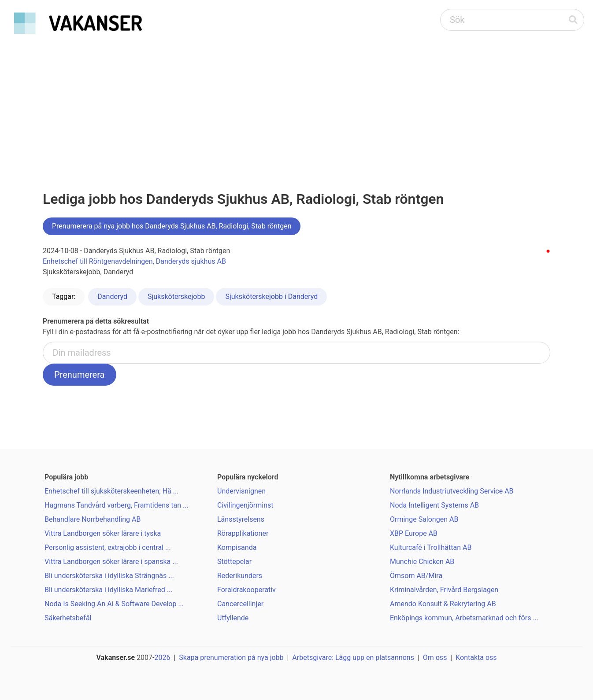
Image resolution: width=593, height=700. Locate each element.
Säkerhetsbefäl (68, 618)
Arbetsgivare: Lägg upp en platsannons (353, 658)
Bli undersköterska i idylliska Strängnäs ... (109, 576)
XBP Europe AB (414, 533)
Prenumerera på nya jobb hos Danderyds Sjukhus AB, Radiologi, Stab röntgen (172, 226)
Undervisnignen (241, 491)
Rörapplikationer (243, 533)
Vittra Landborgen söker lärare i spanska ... (111, 562)
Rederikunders (240, 576)
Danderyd (112, 297)
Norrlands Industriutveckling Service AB (452, 491)
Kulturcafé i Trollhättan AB (431, 547)
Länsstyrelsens (241, 519)
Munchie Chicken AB (422, 562)
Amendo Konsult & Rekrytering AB (443, 604)
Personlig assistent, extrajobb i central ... (108, 547)
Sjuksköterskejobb (176, 297)
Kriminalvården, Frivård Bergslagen (444, 590)
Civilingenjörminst (245, 505)
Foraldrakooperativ (246, 590)
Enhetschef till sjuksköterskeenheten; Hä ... (111, 491)
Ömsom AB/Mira (416, 576)
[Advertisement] (296, 104)
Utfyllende (233, 618)
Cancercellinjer (240, 604)
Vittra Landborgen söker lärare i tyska (103, 533)
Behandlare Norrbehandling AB (93, 519)
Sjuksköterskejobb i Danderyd (271, 297)
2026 (163, 658)
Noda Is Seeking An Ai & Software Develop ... (114, 604)
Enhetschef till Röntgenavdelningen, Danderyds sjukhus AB (134, 261)
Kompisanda (237, 547)
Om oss (435, 658)
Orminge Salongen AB (424, 519)
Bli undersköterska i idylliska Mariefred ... (108, 590)
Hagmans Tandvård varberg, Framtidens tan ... (117, 505)
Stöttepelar (234, 562)
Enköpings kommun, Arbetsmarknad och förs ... (464, 618)
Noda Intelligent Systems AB (434, 505)
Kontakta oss (476, 658)
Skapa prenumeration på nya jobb (231, 658)
